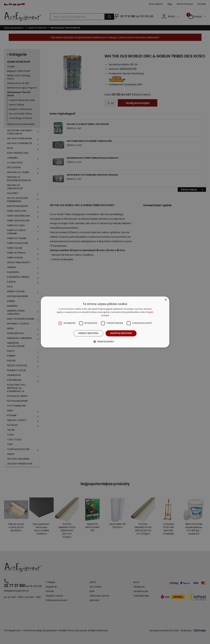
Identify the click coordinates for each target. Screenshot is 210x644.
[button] (105, 342)
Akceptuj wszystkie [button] (121, 333)
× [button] (166, 300)
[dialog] (105, 322)
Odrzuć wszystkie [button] (88, 333)
